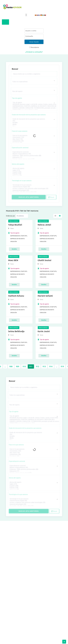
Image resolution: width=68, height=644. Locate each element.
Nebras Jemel (44, 225)
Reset (51, 197)
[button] (26, 15)
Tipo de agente (17, 98)
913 (44, 366)
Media (34, 124)
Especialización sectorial (20, 148)
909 (18, 366)
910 (24, 366)
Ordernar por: (11, 216)
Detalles (14, 249)
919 (62, 366)
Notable (34, 123)
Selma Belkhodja (16, 331)
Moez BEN (13, 260)
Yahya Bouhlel (15, 225)
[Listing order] (22, 216)
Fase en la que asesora (20, 131)
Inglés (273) (34, 170)
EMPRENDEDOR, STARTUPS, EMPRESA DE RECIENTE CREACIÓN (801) (34, 106)
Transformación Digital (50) (34, 187)
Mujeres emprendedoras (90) (34, 154)
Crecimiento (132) (34, 137)
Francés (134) (34, 174)
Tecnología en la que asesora (22, 181)
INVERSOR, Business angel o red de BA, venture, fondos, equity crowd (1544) (34, 104)
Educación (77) (34, 157)
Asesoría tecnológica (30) (34, 190)
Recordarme (34, 47)
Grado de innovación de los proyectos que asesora (29, 115)
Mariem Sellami (45, 296)
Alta (34, 121)
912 (38, 366)
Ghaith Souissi (44, 260)
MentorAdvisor (14, 221)
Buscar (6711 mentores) (29, 197)
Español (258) (34, 172)
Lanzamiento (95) (34, 141)
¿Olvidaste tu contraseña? (34, 52)
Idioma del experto (18, 164)
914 (51, 366)
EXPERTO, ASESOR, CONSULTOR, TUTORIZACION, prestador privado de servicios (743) (34, 108)
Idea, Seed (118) (34, 139)
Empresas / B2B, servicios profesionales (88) (34, 156)
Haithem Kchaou (16, 296)
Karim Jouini (44, 331)
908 (11, 366)
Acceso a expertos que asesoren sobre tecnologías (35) (34, 189)
